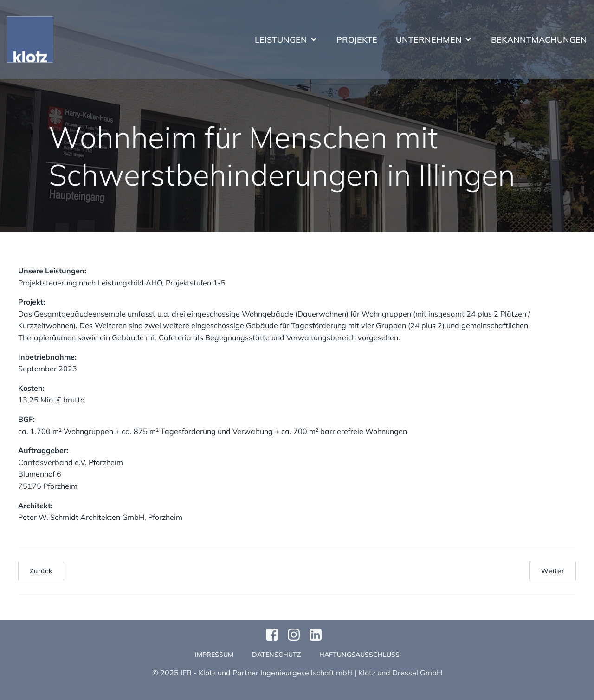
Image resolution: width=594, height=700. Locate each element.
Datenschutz (276, 655)
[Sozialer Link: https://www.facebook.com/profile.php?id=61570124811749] (275, 635)
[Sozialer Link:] (319, 635)
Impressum (214, 655)
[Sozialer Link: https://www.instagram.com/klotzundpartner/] (297, 635)
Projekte (357, 40)
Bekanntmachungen (539, 40)
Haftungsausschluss (359, 655)
